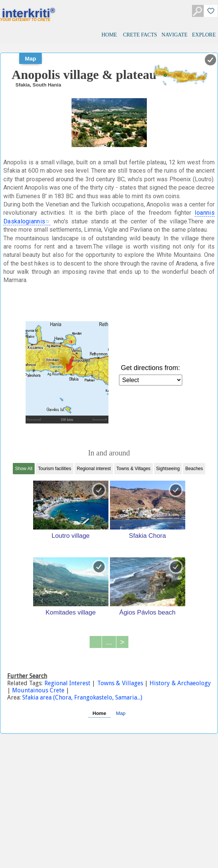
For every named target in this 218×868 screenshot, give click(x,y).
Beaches (194, 469)
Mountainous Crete (38, 690)
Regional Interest (68, 683)
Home (99, 713)
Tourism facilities (55, 469)
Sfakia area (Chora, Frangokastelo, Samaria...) (82, 697)
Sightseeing (168, 469)
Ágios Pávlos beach (147, 612)
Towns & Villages (133, 469)
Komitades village (71, 612)
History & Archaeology (179, 683)
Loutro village (71, 536)
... (109, 642)
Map (30, 58)
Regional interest (94, 469)
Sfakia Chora (147, 536)
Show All (24, 469)
